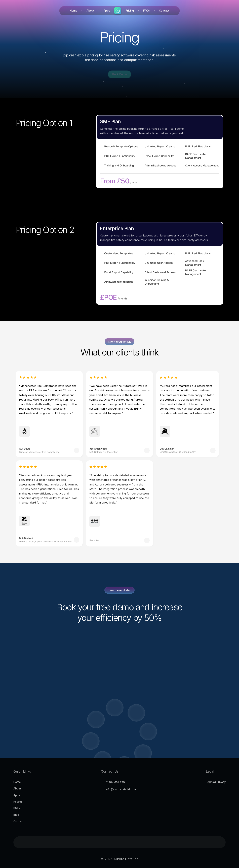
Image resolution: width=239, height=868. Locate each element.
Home (73, 11)
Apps (107, 11)
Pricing (130, 11)
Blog (16, 815)
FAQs (146, 11)
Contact (164, 11)
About (90, 11)
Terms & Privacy (216, 782)
